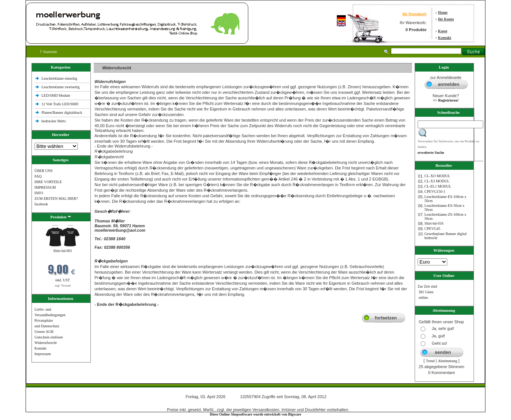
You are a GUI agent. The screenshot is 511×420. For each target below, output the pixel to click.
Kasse (443, 31)
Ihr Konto (446, 19)
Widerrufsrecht (46, 343)
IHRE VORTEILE (48, 182)
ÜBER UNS (44, 171)
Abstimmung (448, 361)
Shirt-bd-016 (434, 223)
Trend (430, 361)
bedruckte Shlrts (54, 121)
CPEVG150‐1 (435, 191)
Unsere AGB (44, 332)
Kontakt (445, 38)
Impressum (43, 354)
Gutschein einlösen (49, 337)
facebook (41, 204)
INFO (39, 193)
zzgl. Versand (62, 286)
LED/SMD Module (56, 95)
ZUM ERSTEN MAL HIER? (56, 199)
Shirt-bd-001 (62, 251)
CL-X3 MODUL (437, 181)
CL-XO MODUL (437, 176)
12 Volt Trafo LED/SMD (60, 104)
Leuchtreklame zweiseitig (61, 87)
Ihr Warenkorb (414, 14)
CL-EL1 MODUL (438, 186)
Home (443, 12)
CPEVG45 (432, 229)
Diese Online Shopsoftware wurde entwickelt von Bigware (255, 414)
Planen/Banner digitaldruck (62, 113)
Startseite (49, 52)
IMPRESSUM (45, 187)
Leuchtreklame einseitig (60, 78)
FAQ (38, 176)
